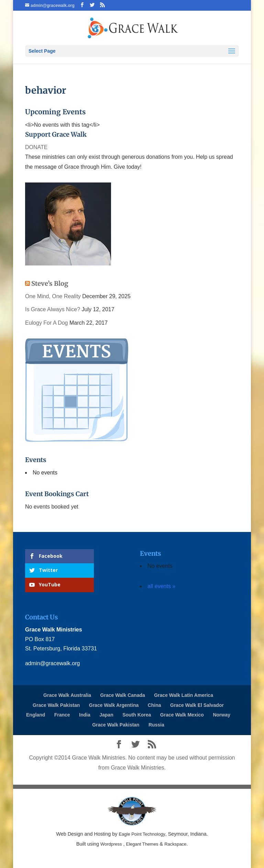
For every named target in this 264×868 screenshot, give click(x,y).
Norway (222, 715)
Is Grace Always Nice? (53, 309)
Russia (156, 725)
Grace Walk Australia (67, 695)
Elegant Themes (142, 844)
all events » (161, 586)
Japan (106, 715)
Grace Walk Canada (123, 695)
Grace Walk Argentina (114, 705)
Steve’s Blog (50, 284)
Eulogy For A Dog (47, 323)
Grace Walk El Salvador (197, 705)
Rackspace (175, 844)
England (36, 715)
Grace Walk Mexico (182, 715)
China (155, 705)
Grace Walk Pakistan (56, 705)
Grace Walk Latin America (184, 695)
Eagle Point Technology (142, 834)
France (62, 715)
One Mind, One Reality (53, 296)
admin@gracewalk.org (52, 663)
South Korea (137, 715)
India (85, 715)
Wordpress (111, 844)
